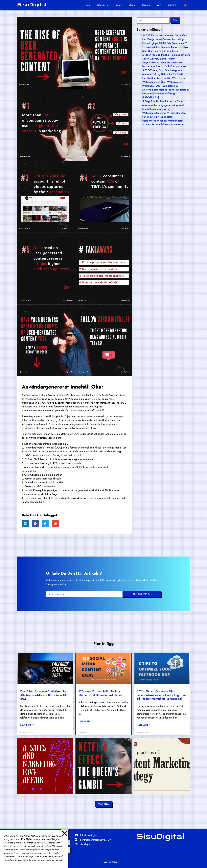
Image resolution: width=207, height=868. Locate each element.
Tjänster (103, 5)
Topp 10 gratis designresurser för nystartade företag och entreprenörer (165, 64)
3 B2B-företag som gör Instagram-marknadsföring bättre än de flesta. (163, 72)
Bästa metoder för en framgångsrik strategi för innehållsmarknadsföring (163, 123)
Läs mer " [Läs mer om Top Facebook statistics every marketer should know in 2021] (27, 725)
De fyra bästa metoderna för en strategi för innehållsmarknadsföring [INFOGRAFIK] (166, 94)
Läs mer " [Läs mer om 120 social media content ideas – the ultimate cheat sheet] (85, 722)
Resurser (146, 5)
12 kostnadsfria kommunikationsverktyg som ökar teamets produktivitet (165, 49)
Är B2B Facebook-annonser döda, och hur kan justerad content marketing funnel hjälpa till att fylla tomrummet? (165, 39)
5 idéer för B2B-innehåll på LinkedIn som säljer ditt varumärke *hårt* (166, 57)
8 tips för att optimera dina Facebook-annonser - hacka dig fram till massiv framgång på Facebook (162, 695)
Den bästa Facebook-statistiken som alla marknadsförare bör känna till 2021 (44, 695)
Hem (88, 5)
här (41, 502)
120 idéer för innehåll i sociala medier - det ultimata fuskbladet (100, 693)
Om (159, 5)
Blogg (132, 5)
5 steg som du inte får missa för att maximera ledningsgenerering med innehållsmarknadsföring (163, 105)
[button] (25, 524)
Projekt (118, 5)
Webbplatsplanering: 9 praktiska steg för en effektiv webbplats (164, 115)
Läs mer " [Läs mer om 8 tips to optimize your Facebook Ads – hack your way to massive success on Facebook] (143, 725)
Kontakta (172, 5)
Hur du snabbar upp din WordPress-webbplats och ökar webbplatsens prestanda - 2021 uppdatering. (164, 82)
